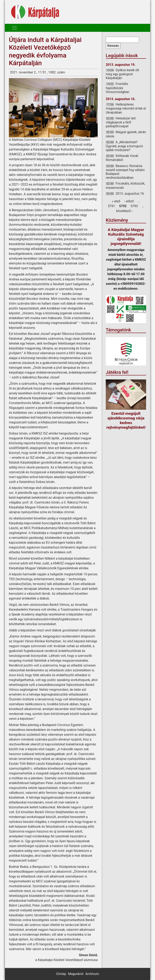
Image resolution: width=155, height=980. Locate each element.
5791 (111, 206)
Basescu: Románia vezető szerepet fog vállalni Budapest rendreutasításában (125, 172)
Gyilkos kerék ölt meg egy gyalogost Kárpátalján (122, 74)
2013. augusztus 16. (130, 194)
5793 (134, 206)
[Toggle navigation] (15, 28)
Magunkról (76, 974)
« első (116, 201)
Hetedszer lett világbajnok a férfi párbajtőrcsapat (121, 122)
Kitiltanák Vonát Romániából (122, 158)
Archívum (92, 974)
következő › (124, 211)
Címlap (61, 974)
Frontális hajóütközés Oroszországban (117, 88)
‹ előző (129, 201)
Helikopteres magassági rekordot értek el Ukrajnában (126, 108)
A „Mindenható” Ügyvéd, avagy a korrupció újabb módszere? (124, 146)
